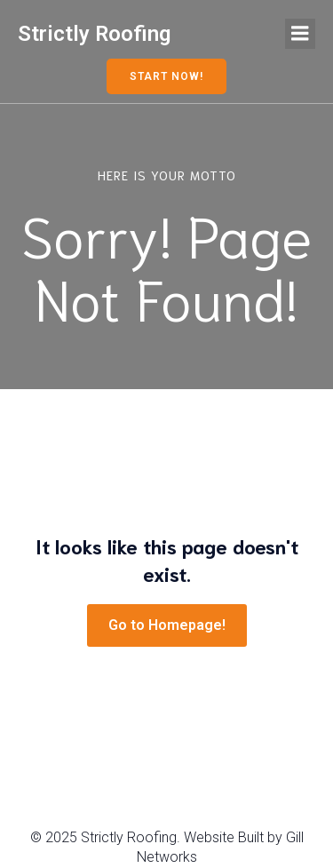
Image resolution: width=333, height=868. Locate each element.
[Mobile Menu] (300, 34)
